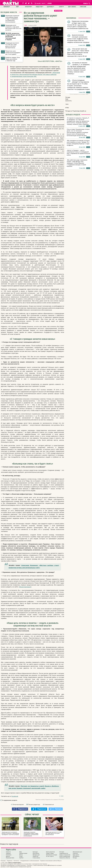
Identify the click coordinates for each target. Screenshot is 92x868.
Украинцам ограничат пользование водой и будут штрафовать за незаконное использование (12, 19)
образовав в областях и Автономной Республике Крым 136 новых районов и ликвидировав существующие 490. (35, 74)
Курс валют (76, 855)
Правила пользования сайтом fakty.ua (51, 861)
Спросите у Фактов (65, 858)
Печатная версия (18, 805)
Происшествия (10, 858)
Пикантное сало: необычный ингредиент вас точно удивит (13, 53)
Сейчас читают (32, 815)
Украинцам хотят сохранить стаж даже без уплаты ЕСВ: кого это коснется (13, 28)
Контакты (16, 861)
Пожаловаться (49, 805)
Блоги (21, 855)
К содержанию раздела (10, 800)
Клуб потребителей (65, 856)
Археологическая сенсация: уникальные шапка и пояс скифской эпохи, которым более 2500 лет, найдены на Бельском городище (78, 39)
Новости (8, 852)
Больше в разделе (73, 115)
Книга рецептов (50, 852)
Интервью (58, 11)
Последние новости (9, 12)
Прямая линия (23, 853)
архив (50, 3)
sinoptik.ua (83, 111)
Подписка (10, 861)
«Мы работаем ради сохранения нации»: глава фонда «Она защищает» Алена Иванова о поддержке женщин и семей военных (77, 163)
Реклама (3, 861)
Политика (9, 855)
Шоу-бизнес (72, 7)
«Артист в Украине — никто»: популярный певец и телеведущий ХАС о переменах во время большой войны (78, 153)
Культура (28, 7)
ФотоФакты (76, 856)
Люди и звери (50, 853)
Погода (75, 858)
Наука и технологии (65, 855)
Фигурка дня (36, 855)
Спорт (61, 7)
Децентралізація (25, 587)
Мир (17, 7)
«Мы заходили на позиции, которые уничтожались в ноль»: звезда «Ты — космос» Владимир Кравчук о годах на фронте (79, 143)
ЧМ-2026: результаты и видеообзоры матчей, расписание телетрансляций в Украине (13, 37)
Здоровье (50, 7)
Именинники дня (77, 852)
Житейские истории (52, 855)
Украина (6, 7)
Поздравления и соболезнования (30, 861)
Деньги (8, 856)
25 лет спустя (50, 856)
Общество (39, 7)
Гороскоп (83, 7)
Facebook (15, 796)
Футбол (21, 858)
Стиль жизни (36, 858)
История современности (64, 853)
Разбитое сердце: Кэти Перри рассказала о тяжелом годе (13, 59)
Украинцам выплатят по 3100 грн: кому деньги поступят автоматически (12, 45)
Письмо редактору (34, 805)
